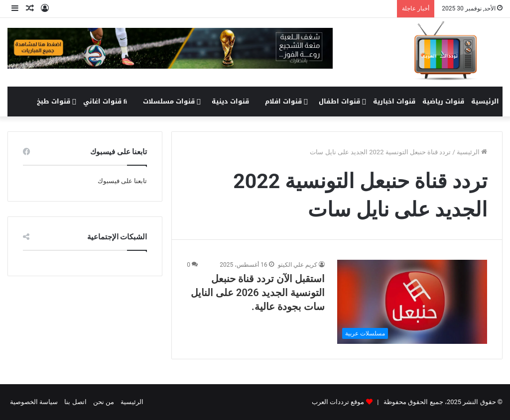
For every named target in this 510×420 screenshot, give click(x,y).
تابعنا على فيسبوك (122, 181)
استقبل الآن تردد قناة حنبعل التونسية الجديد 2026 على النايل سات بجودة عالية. (258, 293)
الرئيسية (485, 101)
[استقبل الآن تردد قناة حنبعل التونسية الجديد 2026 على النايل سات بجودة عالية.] (412, 302)
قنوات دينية (230, 101)
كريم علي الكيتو (298, 265)
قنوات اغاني (105, 101)
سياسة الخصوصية (34, 402)
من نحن (104, 402)
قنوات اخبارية (394, 101)
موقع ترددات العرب (338, 402)
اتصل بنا (75, 402)
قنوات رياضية (443, 101)
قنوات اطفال (342, 101)
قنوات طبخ (57, 101)
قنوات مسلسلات (172, 101)
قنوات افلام (286, 101)
